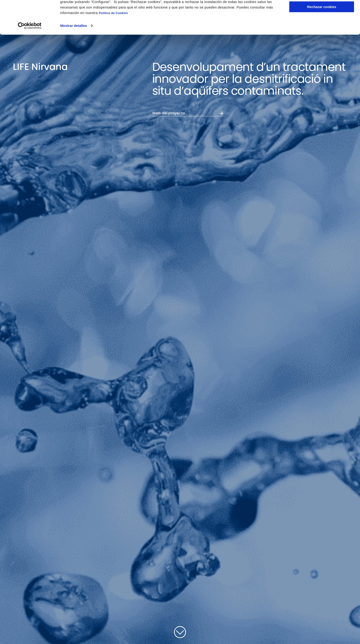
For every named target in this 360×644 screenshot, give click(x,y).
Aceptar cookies (322, 11)
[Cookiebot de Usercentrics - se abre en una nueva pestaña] (30, 57)
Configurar (322, 25)
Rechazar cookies (322, 38)
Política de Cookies (113, 44)
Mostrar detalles (74, 57)
